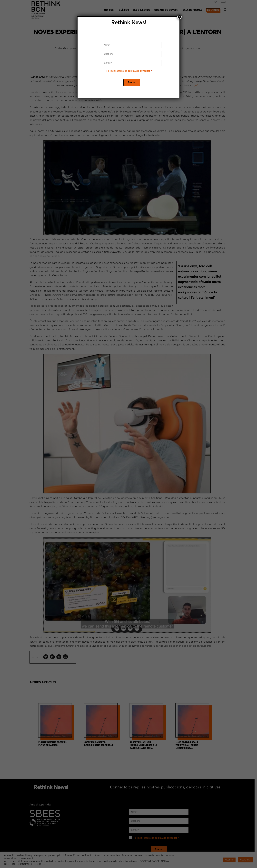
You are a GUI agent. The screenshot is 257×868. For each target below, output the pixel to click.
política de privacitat (139, 71)
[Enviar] (132, 83)
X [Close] (179, 17)
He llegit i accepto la (128, 71)
